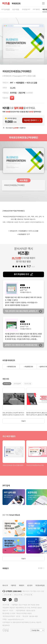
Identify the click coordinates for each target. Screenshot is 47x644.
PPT (12, 83)
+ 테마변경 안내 (11, 367)
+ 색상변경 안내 (28, 367)
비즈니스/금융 (32, 83)
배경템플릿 (20, 83)
